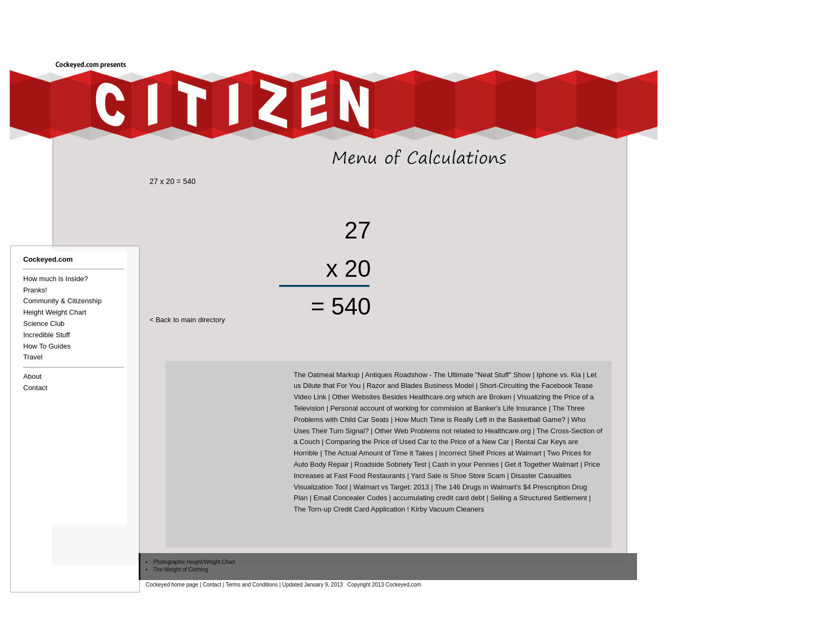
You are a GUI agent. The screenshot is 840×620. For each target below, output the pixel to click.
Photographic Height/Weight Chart (194, 562)
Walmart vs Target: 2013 (391, 487)
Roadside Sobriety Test (391, 464)
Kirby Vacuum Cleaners (448, 509)
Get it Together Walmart (542, 464)
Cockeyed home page (172, 585)
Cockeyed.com (48, 259)
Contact (35, 388)
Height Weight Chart (55, 312)
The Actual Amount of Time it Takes (379, 453)
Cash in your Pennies (466, 464)
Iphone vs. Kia (559, 375)
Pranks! (35, 290)
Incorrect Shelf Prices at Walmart (490, 453)
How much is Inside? (56, 279)
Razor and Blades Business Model (420, 386)
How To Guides (47, 346)
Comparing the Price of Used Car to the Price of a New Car (417, 442)
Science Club (44, 323)
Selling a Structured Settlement (538, 498)
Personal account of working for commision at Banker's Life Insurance (439, 408)
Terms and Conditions (252, 585)
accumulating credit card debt (439, 498)
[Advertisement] (502, 25)
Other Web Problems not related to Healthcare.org (453, 431)
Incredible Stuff (46, 335)
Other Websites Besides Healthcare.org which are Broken (422, 397)
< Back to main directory (187, 320)
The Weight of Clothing (181, 570)
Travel (33, 357)
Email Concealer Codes (351, 498)
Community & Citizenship (62, 301)
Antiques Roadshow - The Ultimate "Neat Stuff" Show (448, 375)
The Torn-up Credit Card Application (349, 509)
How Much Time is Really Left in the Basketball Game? (480, 420)
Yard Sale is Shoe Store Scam (458, 476)
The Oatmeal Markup (327, 375)
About (32, 376)
